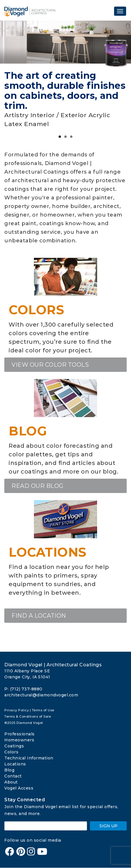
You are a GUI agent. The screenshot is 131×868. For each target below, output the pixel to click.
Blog (28, 431)
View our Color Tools (50, 365)
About (11, 782)
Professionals (20, 734)
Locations (48, 552)
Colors (36, 310)
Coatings (14, 746)
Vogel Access (19, 788)
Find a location (39, 616)
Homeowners (19, 740)
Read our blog (37, 486)
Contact (13, 776)
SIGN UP (108, 826)
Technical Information (29, 758)
